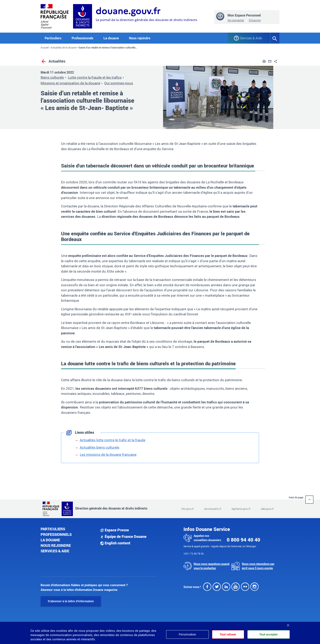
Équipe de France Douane (123, 536)
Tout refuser (228, 634)
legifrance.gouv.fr (241, 509)
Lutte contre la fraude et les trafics (95, 77)
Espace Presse (115, 530)
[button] (264, 61)
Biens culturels (52, 77)
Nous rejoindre (140, 38)
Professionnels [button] (82, 38)
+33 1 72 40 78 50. (194, 554)
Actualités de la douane (64, 47)
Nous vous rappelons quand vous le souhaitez (212, 566)
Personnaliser (187, 634)
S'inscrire (255, 20)
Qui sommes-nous (119, 83)
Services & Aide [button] (251, 38)
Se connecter (236, 20)
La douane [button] (111, 38)
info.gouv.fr (187, 509)
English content (115, 543)
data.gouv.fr (267, 509)
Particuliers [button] (53, 38)
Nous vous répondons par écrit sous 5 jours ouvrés (258, 566)
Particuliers (53, 529)
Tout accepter (268, 634)
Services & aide (55, 551)
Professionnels (56, 534)
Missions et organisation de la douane (70, 83)
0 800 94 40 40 (243, 540)
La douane (50, 540)
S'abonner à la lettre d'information (71, 601)
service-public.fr (213, 509)
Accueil (45, 47)
